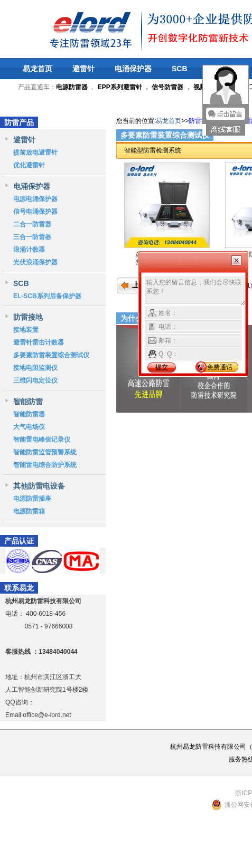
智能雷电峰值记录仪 (42, 440)
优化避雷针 (29, 165)
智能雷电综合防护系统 (45, 465)
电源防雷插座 (32, 499)
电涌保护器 (133, 69)
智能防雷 (28, 402)
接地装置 (26, 330)
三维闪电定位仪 (35, 380)
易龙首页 (38, 69)
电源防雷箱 (29, 511)
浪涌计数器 (29, 250)
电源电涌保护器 (35, 199)
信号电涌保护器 (35, 212)
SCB (180, 69)
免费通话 (220, 367)
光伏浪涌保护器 (35, 262)
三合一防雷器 (32, 237)
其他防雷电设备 (39, 486)
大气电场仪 (29, 427)
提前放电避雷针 (35, 152)
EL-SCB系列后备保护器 (47, 296)
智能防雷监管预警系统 (45, 452)
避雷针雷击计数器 (39, 342)
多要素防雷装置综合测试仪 (51, 355)
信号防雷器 (167, 87)
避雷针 (83, 69)
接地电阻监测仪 (35, 368)
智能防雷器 (29, 414)
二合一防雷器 (32, 224)
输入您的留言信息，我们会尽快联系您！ (195, 291)
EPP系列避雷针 (120, 87)
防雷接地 (28, 317)
